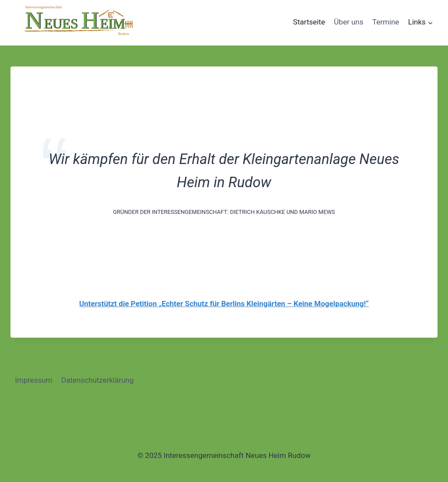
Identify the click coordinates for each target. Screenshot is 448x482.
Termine (386, 22)
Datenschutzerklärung (97, 380)
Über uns (348, 22)
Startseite (309, 22)
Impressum (34, 380)
